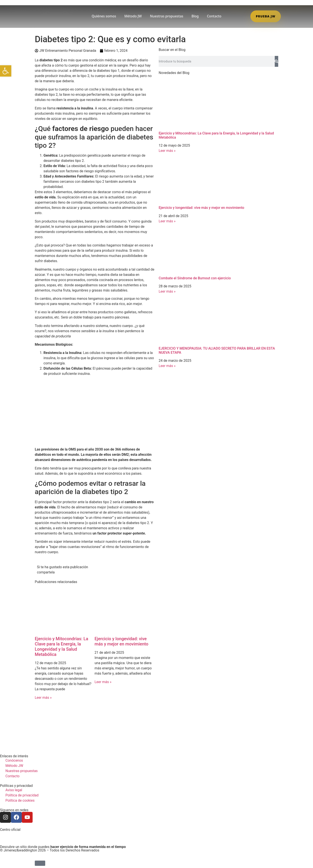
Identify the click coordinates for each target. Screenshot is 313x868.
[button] (6, 71)
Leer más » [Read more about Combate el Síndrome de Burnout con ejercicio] (167, 291)
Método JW (133, 16)
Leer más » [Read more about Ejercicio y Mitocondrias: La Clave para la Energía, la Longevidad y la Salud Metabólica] (43, 698)
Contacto (214, 16)
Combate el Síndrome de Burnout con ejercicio (195, 278)
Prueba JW (266, 16)
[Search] (276, 61)
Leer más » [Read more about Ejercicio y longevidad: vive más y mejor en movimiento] (103, 682)
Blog (195, 16)
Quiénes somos (104, 16)
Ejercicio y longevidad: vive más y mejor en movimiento (121, 641)
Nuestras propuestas (167, 16)
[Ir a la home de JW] (52, 16)
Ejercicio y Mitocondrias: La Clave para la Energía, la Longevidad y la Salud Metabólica (62, 647)
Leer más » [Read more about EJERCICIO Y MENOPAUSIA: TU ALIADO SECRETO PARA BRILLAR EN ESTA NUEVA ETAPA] (167, 366)
